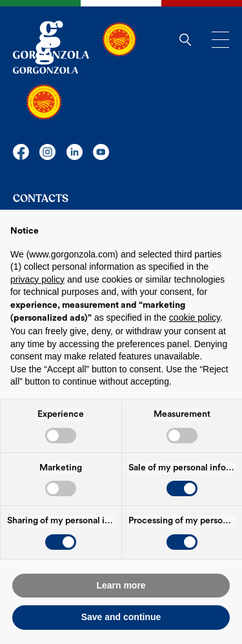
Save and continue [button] (121, 617)
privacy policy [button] (37, 279)
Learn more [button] (121, 585)
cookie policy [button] (195, 317)
